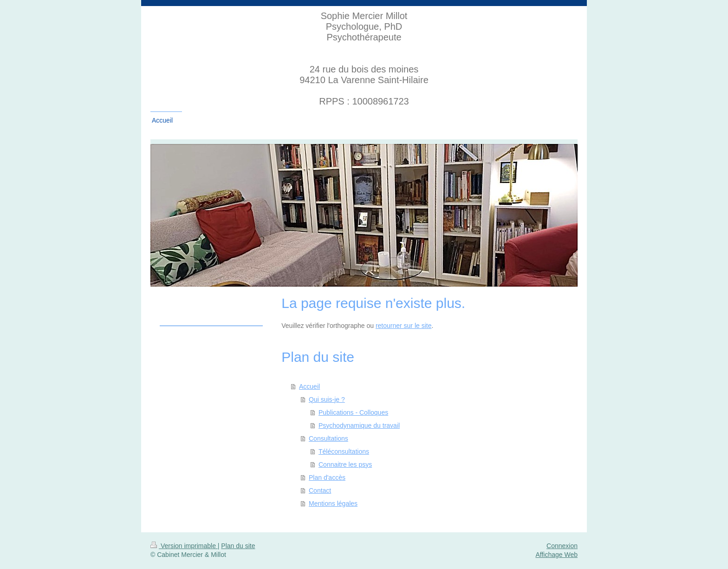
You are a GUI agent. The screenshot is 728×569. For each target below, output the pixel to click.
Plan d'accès (327, 477)
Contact (320, 491)
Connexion (562, 546)
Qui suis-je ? (327, 399)
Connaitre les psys (345, 464)
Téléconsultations (344, 451)
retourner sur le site (404, 326)
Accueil (309, 386)
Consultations (328, 438)
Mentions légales (333, 504)
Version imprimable (184, 546)
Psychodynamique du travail (359, 425)
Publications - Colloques (353, 412)
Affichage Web (556, 555)
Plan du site (238, 546)
